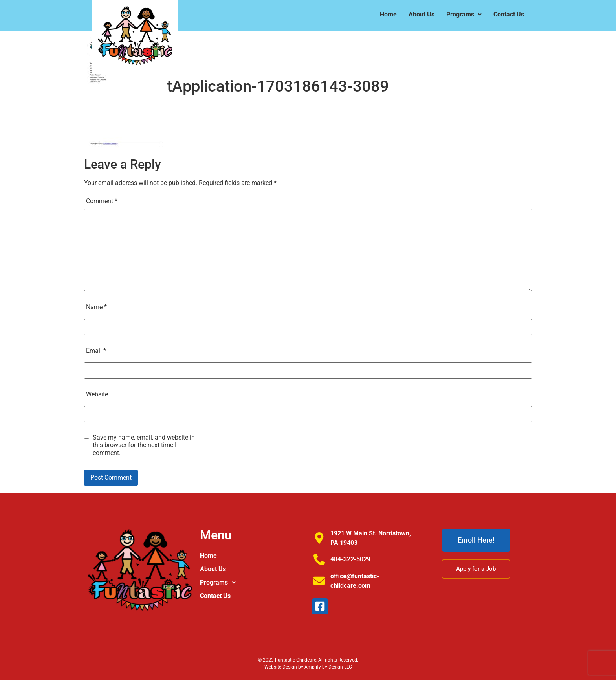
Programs (464, 14)
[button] (464, 15)
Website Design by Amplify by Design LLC (308, 667)
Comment (102, 201)
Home (388, 14)
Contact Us (509, 14)
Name (96, 307)
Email (96, 351)
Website (97, 394)
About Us (422, 14)
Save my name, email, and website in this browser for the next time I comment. (144, 445)
